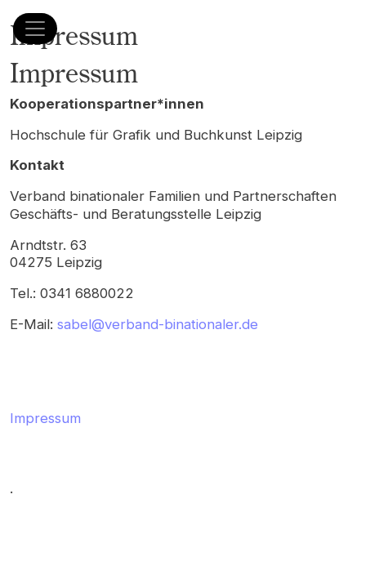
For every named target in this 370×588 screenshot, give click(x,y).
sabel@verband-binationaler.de (158, 324)
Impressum (45, 418)
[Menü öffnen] (35, 29)
